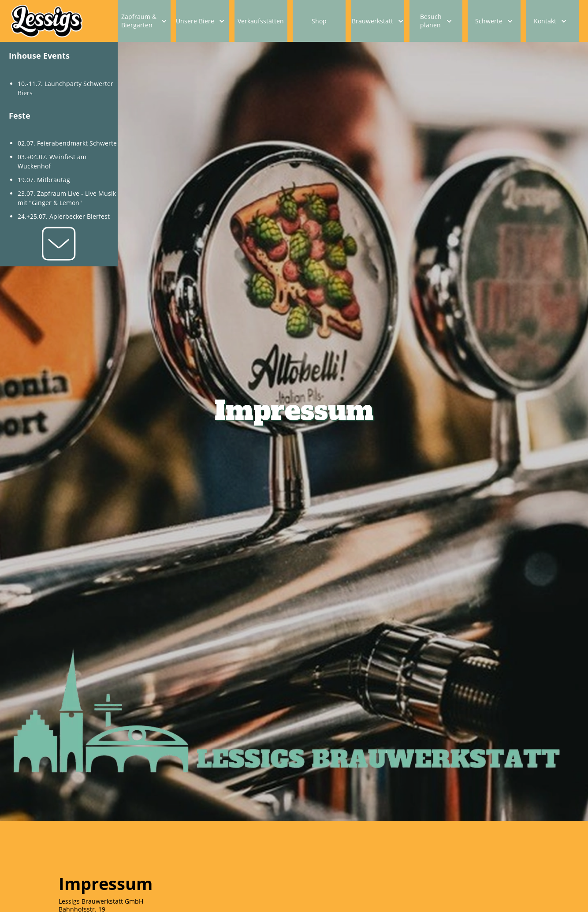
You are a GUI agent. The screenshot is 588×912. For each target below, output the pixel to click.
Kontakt (545, 21)
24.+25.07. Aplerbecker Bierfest (64, 216)
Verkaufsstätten (261, 21)
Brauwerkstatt (372, 21)
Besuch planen (431, 21)
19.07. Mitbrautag (44, 180)
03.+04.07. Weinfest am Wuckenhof (52, 161)
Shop (319, 21)
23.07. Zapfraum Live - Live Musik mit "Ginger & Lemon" (67, 198)
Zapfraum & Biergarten (139, 21)
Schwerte (489, 21)
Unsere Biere (195, 21)
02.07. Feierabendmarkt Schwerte (67, 143)
